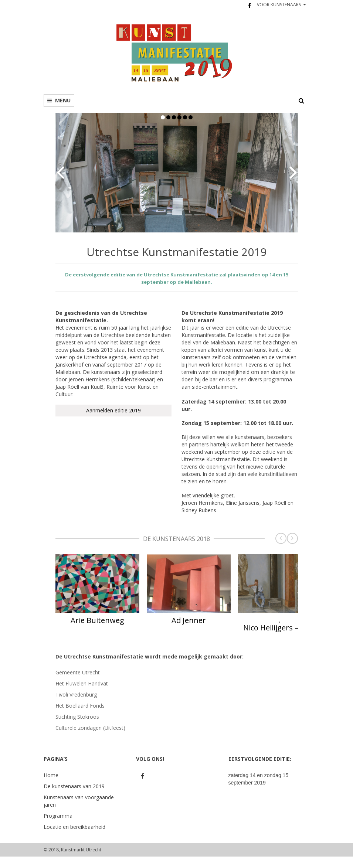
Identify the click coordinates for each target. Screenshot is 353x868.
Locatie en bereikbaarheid (74, 827)
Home (51, 775)
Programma (58, 816)
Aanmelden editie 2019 (113, 410)
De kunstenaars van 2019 (74, 786)
